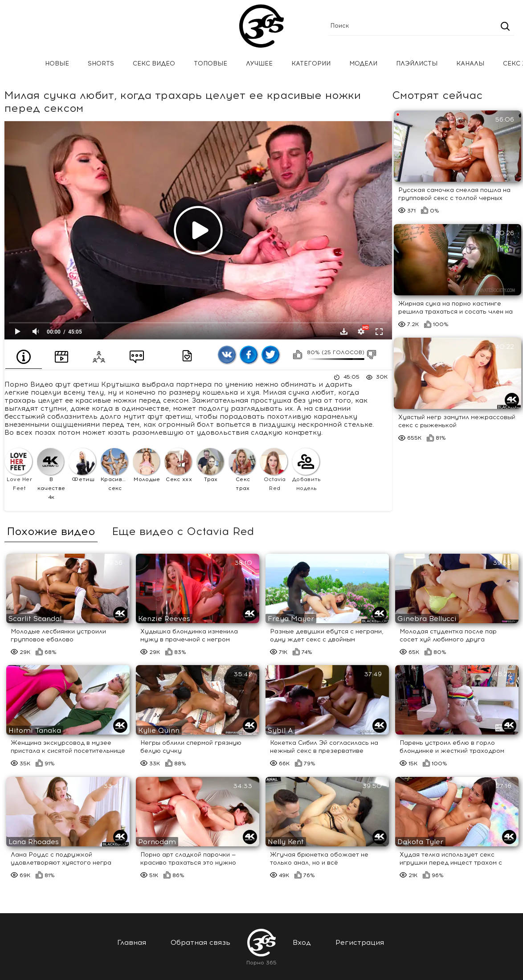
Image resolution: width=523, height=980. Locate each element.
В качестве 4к (51, 474)
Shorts (101, 63)
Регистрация (360, 942)
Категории (311, 63)
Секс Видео (154, 63)
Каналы (470, 63)
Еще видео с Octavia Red (183, 531)
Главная (20, 64)
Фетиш (82, 465)
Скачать (344, 331)
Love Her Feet (18, 470)
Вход (302, 942)
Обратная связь (200, 942)
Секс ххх (178, 465)
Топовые (210, 63)
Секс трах (242, 470)
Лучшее (259, 63)
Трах (210, 465)
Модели (363, 63)
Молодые (147, 465)
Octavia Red (274, 470)
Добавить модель (307, 470)
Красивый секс (115, 470)
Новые (57, 63)
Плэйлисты (417, 63)
